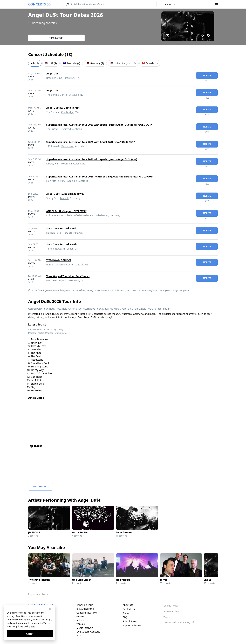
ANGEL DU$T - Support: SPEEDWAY (66, 211)
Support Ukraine (132, 625)
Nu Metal (115, 309)
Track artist (56, 38)
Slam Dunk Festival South (61, 228)
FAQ (125, 617)
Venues (80, 624)
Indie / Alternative (71, 309)
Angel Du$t (53, 74)
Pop (58, 309)
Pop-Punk (127, 309)
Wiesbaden (102, 215)
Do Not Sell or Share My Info (179, 622)
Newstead (65, 129)
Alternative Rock (92, 309)
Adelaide (72, 181)
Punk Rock (42, 309)
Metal (105, 309)
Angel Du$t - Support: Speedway (65, 194)
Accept (30, 634)
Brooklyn (69, 78)
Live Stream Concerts (88, 632)
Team (126, 613)
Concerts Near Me (86, 613)
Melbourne (67, 146)
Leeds (70, 249)
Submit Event (130, 621)
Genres (80, 616)
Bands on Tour (84, 605)
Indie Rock (146, 309)
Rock (52, 309)
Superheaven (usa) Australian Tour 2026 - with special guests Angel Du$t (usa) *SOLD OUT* (100, 177)
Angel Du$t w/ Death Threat (63, 108)
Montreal (74, 280)
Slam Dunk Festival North (61, 244)
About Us (128, 605)
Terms (167, 617)
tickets (207, 75)
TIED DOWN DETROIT (59, 260)
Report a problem (38, 594)
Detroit (80, 264)
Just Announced (85, 609)
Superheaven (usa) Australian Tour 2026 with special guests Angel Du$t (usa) (92, 159)
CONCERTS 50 (39, 4)
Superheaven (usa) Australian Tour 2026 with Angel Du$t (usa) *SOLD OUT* (91, 142)
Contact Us (129, 609)
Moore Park (67, 164)
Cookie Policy (171, 606)
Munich (64, 198)
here (33, 626)
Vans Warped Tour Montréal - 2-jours (68, 276)
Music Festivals (85, 628)
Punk (136, 309)
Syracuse (74, 95)
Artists (80, 620)
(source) (59, 330)
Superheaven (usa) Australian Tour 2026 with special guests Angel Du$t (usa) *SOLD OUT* (99, 125)
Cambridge (67, 112)
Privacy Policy (171, 611)
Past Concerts (40, 486)
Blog (79, 635)
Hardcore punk (162, 309)
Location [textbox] (167, 4)
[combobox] (169, 4)
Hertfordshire (70, 233)
